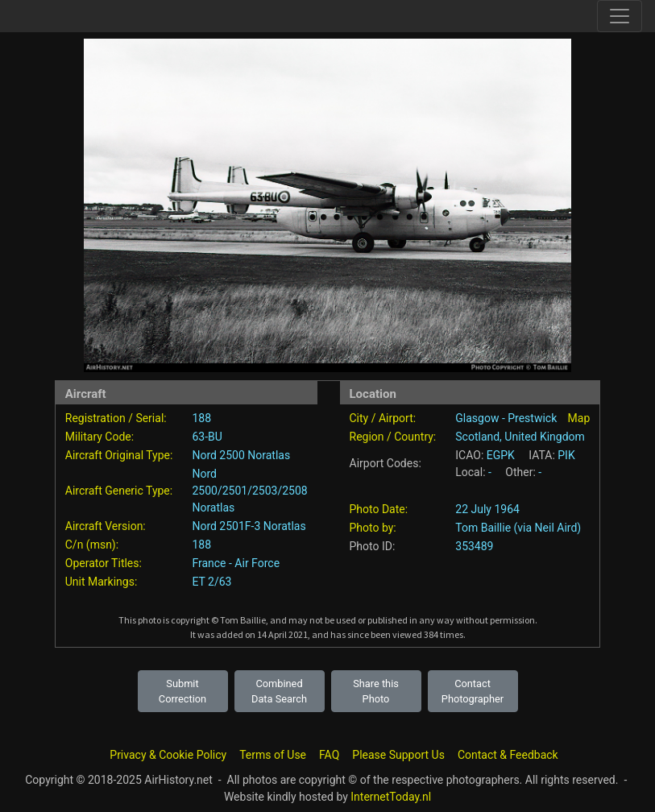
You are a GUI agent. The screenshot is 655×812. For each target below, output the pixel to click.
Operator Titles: (104, 563)
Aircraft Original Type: (119, 455)
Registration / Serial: (116, 418)
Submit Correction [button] (182, 691)
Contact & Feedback (508, 755)
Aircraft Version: (106, 526)
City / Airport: (383, 418)
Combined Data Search (279, 691)
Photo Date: (379, 509)
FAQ (329, 755)
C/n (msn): (92, 545)
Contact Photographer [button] (473, 691)
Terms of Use (273, 755)
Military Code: (99, 437)
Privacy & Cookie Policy (168, 755)
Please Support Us (398, 755)
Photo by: (373, 528)
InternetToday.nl (391, 797)
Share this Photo (376, 691)
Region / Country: (393, 437)
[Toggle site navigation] (620, 16)
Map (579, 418)
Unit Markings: (102, 582)
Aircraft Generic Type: (119, 491)
